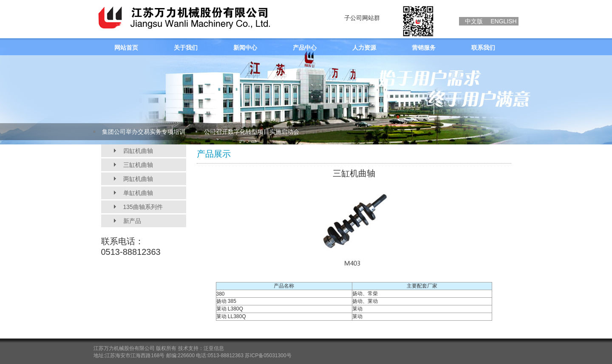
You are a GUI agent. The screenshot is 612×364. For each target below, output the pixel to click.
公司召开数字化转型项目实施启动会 (252, 132)
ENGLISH (503, 21)
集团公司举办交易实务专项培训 (144, 132)
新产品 (132, 221)
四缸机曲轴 (138, 151)
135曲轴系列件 (143, 207)
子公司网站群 (362, 18)
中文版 (474, 21)
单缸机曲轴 (138, 193)
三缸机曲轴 (138, 165)
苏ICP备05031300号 (268, 356)
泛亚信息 (214, 348)
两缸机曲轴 (138, 179)
